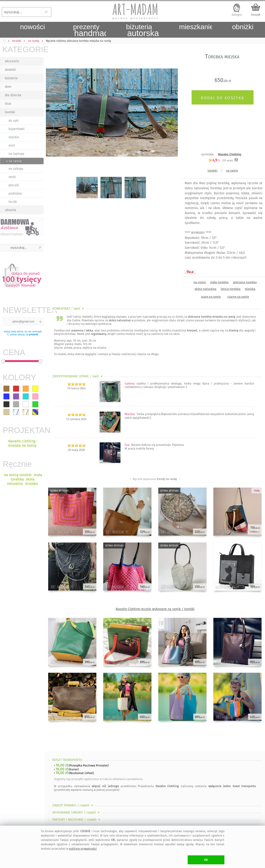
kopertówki (17, 129)
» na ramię (14, 161)
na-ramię (200, 282)
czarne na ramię (238, 297)
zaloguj (237, 15)
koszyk (256, 15)
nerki (12, 177)
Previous (52, 114)
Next (170, 114)
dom (8, 87)
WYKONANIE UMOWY (76, 813)
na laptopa (16, 154)
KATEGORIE (23, 49)
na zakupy (16, 169)
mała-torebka (219, 282)
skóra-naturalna (205, 289)
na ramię (232, 171)
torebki (10, 112)
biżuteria (11, 78)
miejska (250, 289)
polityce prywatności (83, 849)
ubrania (10, 210)
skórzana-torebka (245, 282)
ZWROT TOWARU (73, 805)
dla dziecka (13, 95)
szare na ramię (211, 297)
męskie (14, 137)
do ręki (14, 121)
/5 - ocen (221, 160)
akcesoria (12, 61)
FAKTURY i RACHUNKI (77, 820)
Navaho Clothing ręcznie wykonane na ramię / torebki (155, 609)
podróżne (15, 194)
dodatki (10, 70)
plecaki (14, 185)
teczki (13, 202)
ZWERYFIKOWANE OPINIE (78, 376)
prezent (33, 335)
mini (12, 146)
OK (206, 860)
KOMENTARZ (68, 309)
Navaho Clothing (230, 154)
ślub (8, 104)
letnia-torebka (231, 289)
